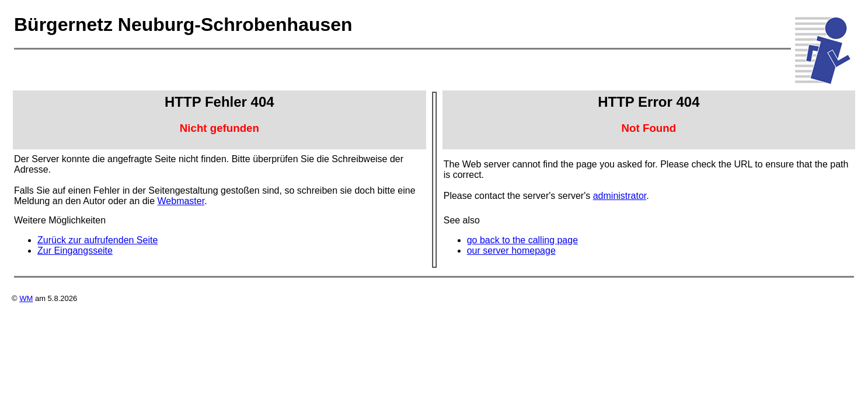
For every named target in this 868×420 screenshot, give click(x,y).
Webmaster (181, 201)
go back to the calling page (522, 240)
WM (26, 298)
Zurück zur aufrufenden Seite (97, 240)
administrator (620, 196)
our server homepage (511, 251)
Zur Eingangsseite (75, 251)
